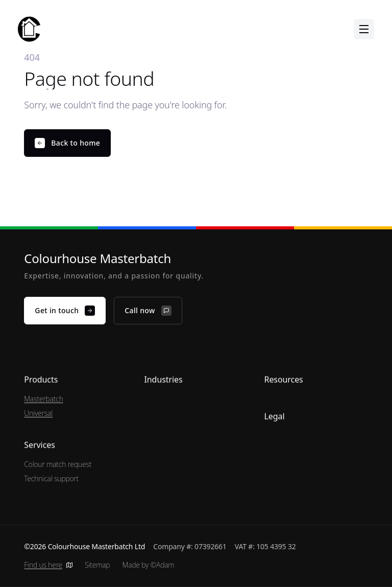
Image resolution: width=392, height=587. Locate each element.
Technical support (51, 478)
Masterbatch (43, 399)
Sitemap (97, 565)
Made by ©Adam (148, 565)
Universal (38, 413)
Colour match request (58, 464)
